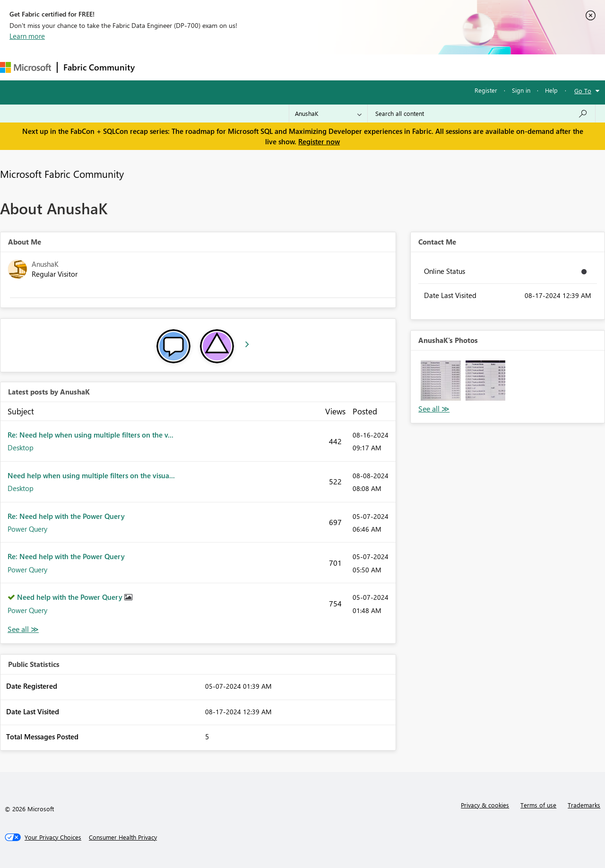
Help (551, 90)
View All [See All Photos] (434, 409)
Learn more (27, 36)
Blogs (321, 67)
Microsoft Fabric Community (62, 174)
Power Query (27, 529)
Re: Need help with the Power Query (66, 516)
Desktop (21, 447)
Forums (156, 67)
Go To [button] (583, 91)
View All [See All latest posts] (23, 629)
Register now (319, 141)
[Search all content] (481, 114)
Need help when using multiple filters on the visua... (91, 475)
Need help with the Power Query (71, 597)
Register (486, 90)
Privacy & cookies (485, 805)
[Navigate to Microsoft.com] (26, 67)
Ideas (237, 67)
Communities (279, 67)
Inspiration (198, 67)
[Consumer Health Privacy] (123, 837)
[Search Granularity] (328, 114)
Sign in (521, 90)
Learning (357, 67)
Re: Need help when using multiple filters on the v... (91, 435)
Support (397, 67)
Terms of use (538, 805)
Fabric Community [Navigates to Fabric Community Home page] (99, 67)
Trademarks (584, 805)
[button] (441, 380)
